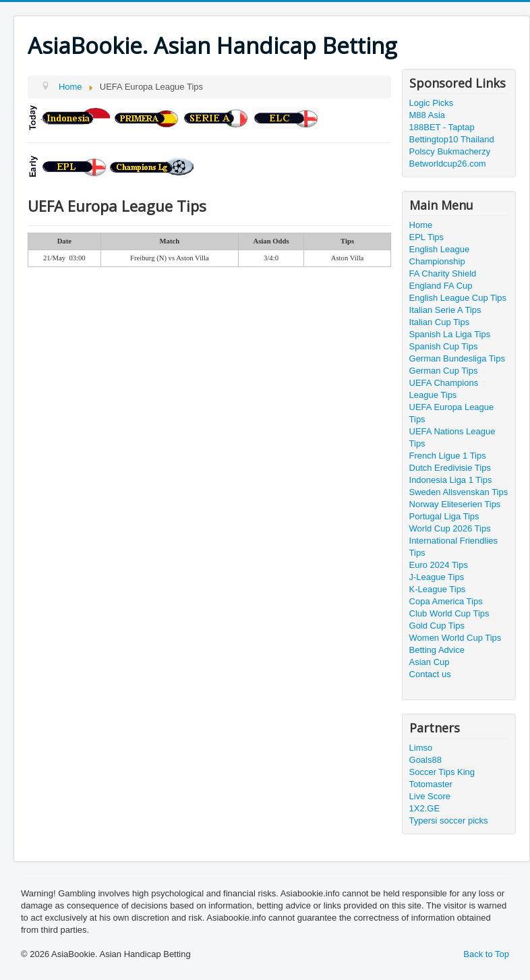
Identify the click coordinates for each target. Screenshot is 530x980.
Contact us (430, 674)
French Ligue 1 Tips (448, 456)
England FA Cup (441, 286)
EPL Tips (427, 237)
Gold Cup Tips (437, 626)
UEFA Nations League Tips (452, 437)
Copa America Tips (446, 601)
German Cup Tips (444, 371)
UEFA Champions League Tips (444, 389)
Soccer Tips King (442, 772)
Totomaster (431, 784)
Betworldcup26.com (448, 164)
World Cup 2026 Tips (450, 528)
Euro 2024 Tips (439, 565)
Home (421, 225)
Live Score (430, 796)
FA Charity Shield (443, 273)
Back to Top (486, 954)
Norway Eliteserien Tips (455, 504)
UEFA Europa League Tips (452, 413)
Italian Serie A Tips (445, 310)
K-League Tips (438, 589)
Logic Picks (432, 103)
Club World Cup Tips (449, 613)
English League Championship (440, 255)
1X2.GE (425, 808)
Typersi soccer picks (449, 820)
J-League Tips (437, 577)
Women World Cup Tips (455, 638)
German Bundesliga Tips (457, 358)
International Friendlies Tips (454, 547)
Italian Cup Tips (440, 322)
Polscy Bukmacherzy (450, 151)
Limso (421, 748)
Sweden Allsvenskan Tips (459, 492)
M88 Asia (427, 115)
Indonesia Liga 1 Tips (451, 480)
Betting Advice (437, 650)
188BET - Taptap (442, 127)
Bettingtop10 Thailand (452, 139)
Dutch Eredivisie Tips (450, 468)
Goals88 (425, 760)
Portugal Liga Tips (444, 516)
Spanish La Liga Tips (450, 334)
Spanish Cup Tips (444, 346)
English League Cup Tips (458, 298)
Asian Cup (430, 662)
